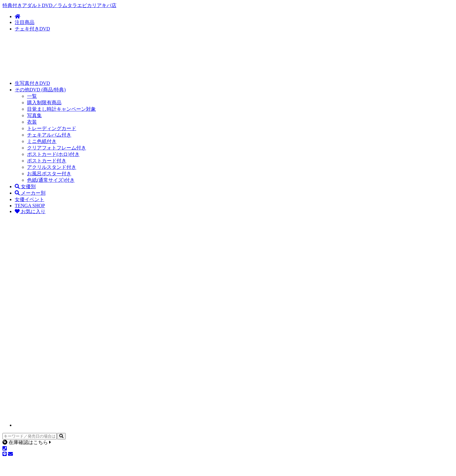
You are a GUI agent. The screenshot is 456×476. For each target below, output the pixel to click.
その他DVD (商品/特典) (40, 90)
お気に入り (30, 211)
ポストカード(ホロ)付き (53, 154)
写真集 (34, 115)
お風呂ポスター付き (49, 174)
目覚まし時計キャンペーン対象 (61, 109)
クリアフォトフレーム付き (57, 148)
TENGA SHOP (30, 206)
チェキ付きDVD (32, 29)
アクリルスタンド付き (52, 167)
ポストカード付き (47, 161)
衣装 (32, 122)
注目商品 (25, 22)
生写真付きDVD (32, 83)
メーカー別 (30, 193)
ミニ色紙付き (42, 141)
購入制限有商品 (44, 103)
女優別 (25, 186)
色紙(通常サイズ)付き (51, 180)
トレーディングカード (52, 128)
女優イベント (29, 199)
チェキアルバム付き (49, 135)
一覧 (32, 96)
